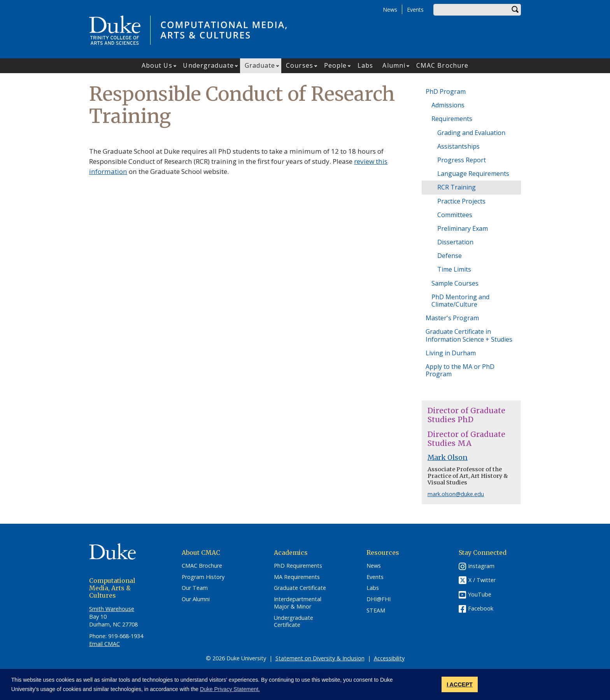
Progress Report (462, 160)
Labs (365, 65)
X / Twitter (482, 580)
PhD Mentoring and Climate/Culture (460, 301)
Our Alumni (196, 599)
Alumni (394, 65)
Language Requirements (473, 174)
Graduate (260, 65)
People (336, 65)
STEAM (376, 611)
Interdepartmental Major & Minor (298, 603)
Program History (203, 577)
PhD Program (446, 91)
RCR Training (457, 187)
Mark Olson (448, 458)
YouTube (480, 594)
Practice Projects (461, 201)
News (390, 10)
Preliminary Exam (463, 228)
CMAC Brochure (442, 65)
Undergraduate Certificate (294, 622)
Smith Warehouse (112, 609)
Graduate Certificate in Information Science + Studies (469, 335)
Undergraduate (208, 65)
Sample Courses (455, 283)
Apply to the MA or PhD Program (460, 370)
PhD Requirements (298, 566)
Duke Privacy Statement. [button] (230, 689)
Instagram (481, 566)
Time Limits (454, 269)
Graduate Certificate (300, 588)
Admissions (448, 105)
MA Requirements (297, 577)
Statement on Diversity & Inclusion (320, 658)
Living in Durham (451, 353)
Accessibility (389, 658)
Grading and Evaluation (471, 133)
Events (415, 10)
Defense (450, 256)
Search (515, 10)
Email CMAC (104, 644)
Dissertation (455, 242)
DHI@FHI (379, 599)
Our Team (195, 588)
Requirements (452, 119)
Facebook (481, 608)
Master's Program (452, 318)
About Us (157, 65)
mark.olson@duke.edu (456, 494)
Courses (300, 65)
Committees (455, 215)
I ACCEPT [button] (460, 684)
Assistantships (458, 146)
